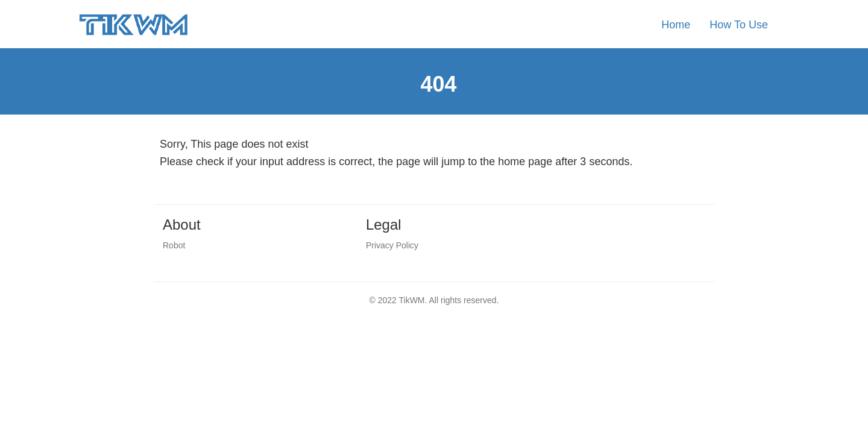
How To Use (739, 25)
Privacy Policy (392, 245)
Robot (174, 245)
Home (676, 25)
